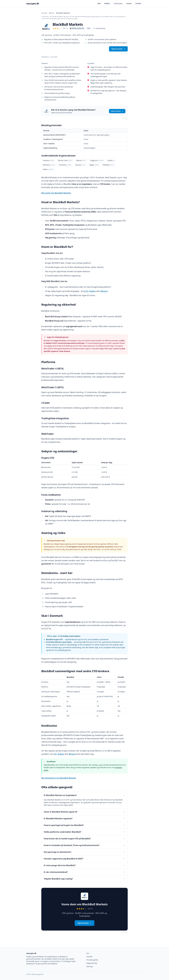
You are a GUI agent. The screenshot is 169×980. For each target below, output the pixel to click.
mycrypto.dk (33, 4)
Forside (44, 13)
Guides (129, 3)
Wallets (107, 3)
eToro (50, 346)
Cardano (48, 160)
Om (88, 953)
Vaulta (111, 160)
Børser (52, 13)
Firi (87, 291)
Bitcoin (81, 160)
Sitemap (90, 966)
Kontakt (89, 957)
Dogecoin (97, 160)
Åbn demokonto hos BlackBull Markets (59, 778)
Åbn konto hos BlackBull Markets (56, 193)
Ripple (94, 165)
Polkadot (109, 165)
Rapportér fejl (92, 963)
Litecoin (80, 165)
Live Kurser (118, 3)
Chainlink (65, 165)
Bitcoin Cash (65, 160)
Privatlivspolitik (92, 960)
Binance (104, 291)
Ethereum (49, 165)
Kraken (92, 291)
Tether (48, 169)
